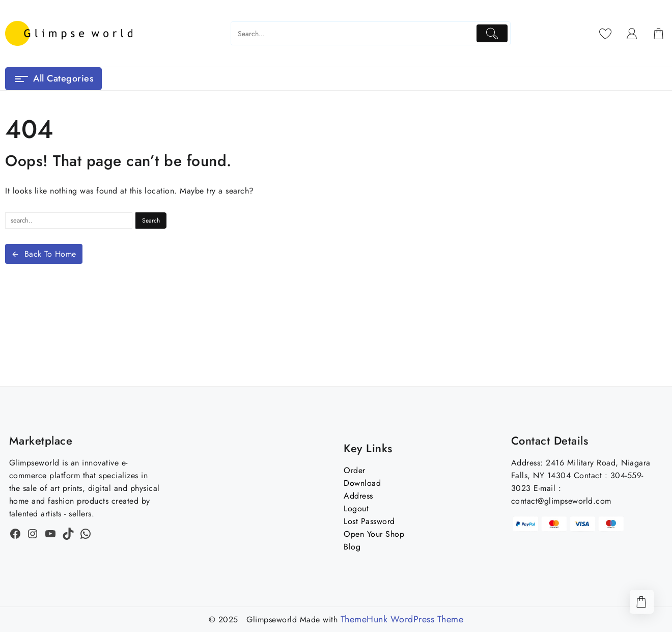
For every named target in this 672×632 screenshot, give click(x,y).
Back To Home (44, 254)
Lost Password (369, 521)
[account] (632, 34)
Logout (356, 509)
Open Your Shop (374, 534)
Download (362, 483)
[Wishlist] (606, 34)
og (356, 547)
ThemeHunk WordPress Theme (402, 619)
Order (355, 470)
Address (358, 496)
